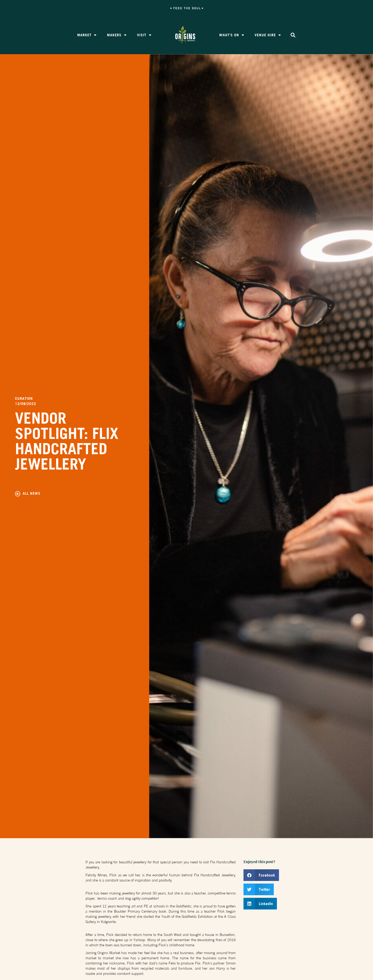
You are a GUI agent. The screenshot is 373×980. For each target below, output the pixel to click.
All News (32, 494)
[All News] (18, 494)
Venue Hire (268, 35)
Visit (144, 35)
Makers (117, 35)
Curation (24, 399)
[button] (293, 35)
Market (87, 35)
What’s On (232, 35)
